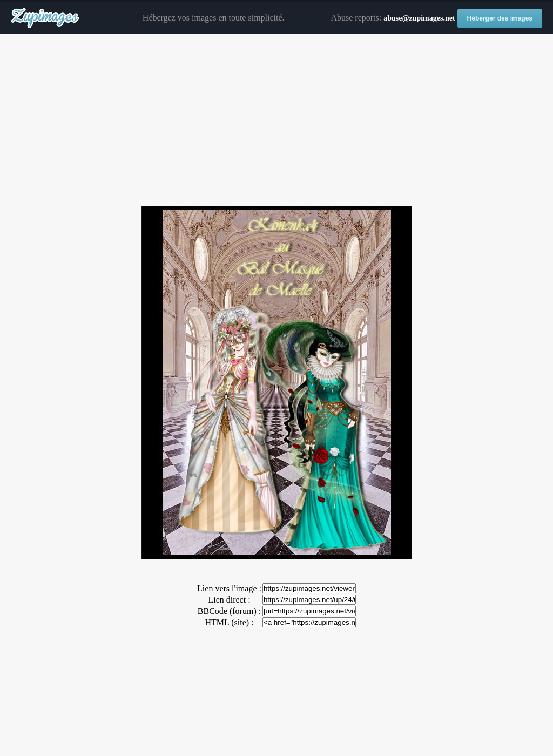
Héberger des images (500, 18)
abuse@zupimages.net (419, 18)
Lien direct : (229, 600)
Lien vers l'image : (229, 588)
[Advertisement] (276, 120)
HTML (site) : (229, 622)
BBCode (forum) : (229, 611)
